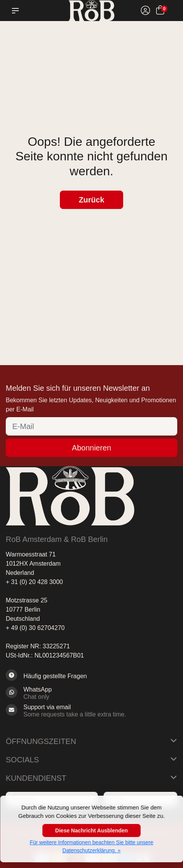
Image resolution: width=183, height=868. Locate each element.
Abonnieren (91, 448)
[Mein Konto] (145, 11)
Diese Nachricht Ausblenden (91, 830)
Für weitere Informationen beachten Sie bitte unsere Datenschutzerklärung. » (91, 846)
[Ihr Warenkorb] (160, 11)
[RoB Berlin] (91, 11)
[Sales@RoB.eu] (91, 711)
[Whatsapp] (91, 693)
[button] (17, 11)
